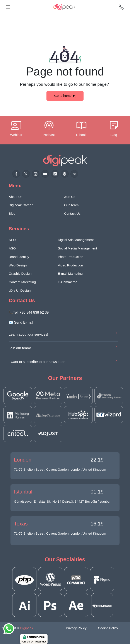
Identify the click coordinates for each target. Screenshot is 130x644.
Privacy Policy (76, 628)
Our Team (71, 205)
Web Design (18, 265)
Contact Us (72, 213)
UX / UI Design (20, 290)
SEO (12, 240)
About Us (15, 197)
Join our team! (20, 348)
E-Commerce (68, 282)
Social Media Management (77, 248)
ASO (12, 248)
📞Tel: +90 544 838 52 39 (29, 312)
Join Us (70, 197)
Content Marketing (22, 282)
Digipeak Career (21, 205)
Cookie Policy (108, 628)
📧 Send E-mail (21, 322)
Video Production (70, 265)
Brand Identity (19, 257)
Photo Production (71, 257)
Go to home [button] (65, 96)
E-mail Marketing (70, 273)
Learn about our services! (28, 334)
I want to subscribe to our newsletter (37, 362)
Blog (12, 213)
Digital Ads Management (76, 240)
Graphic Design (20, 273)
